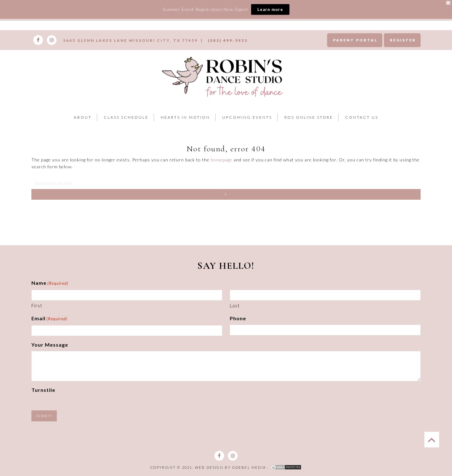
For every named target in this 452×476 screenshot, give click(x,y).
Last (235, 306)
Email (49, 319)
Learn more (270, 9)
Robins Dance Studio (224, 76)
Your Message (50, 345)
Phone (238, 318)
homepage (221, 160)
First (37, 306)
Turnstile (43, 390)
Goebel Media (249, 467)
